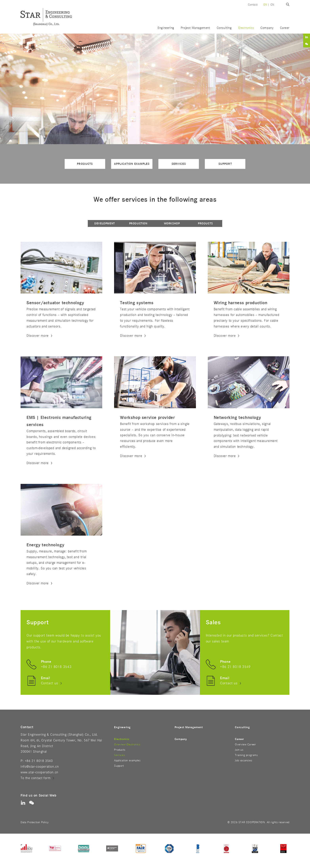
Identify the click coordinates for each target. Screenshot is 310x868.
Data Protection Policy (34, 822)
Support (225, 164)
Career (239, 739)
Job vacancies (243, 760)
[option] (155, 89)
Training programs (246, 755)
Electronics (122, 739)
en (265, 5)
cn (272, 5)
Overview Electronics (127, 744)
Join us (239, 750)
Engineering (166, 28)
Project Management (195, 28)
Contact (253, 5)
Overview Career (245, 744)
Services (179, 164)
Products (85, 164)
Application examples (132, 164)
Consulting (224, 28)
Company (267, 28)
